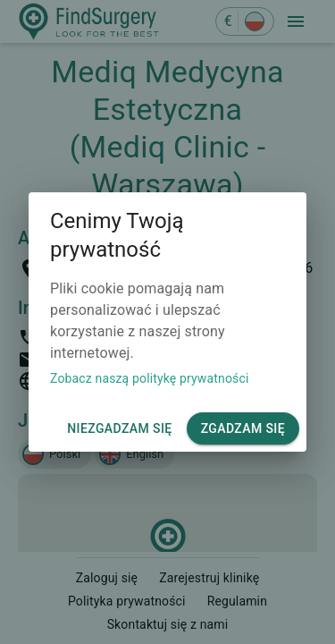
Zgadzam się (243, 429)
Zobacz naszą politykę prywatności (149, 378)
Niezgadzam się (119, 429)
